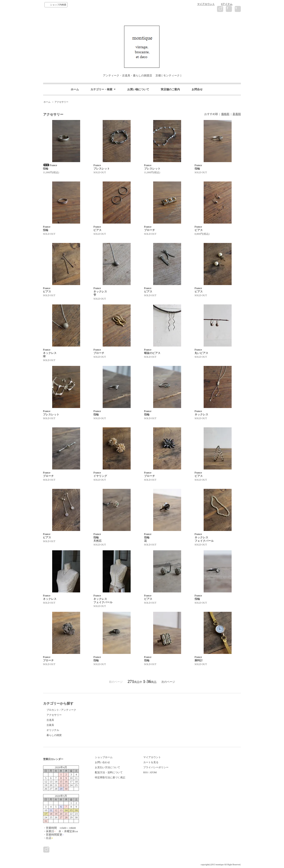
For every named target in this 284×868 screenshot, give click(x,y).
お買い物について (138, 89)
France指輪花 (148, 537)
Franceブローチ (150, 228)
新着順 (237, 114)
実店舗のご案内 (170, 89)
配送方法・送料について (109, 772)
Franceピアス (98, 228)
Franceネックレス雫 (100, 291)
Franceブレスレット (102, 167)
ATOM (153, 772)
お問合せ (197, 89)
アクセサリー (61, 102)
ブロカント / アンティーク (61, 710)
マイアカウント (206, 4)
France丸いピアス (201, 351)
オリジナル (53, 730)
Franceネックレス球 (50, 353)
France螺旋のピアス (152, 351)
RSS (145, 772)
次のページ (168, 682)
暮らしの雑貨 (54, 735)
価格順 (225, 114)
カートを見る (151, 762)
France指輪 (198, 167)
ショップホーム (104, 757)
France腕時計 (199, 659)
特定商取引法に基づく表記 (110, 777)
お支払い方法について (107, 767)
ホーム (75, 89)
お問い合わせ (102, 762)
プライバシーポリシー (156, 767)
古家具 (50, 725)
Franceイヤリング (100, 474)
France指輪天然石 (98, 537)
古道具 (50, 720)
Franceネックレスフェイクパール (204, 537)
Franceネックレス (201, 413)
